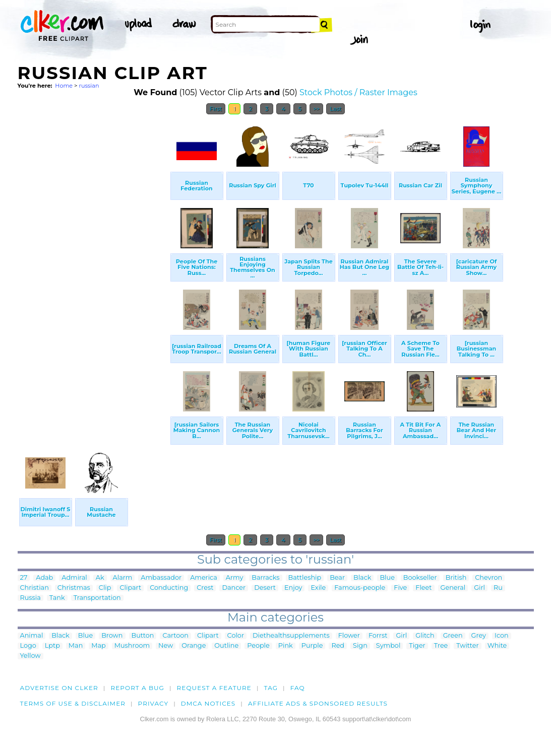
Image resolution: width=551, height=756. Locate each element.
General (453, 588)
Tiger (417, 646)
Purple (312, 646)
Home (64, 86)
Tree (441, 646)
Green (453, 636)
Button (143, 636)
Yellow (30, 656)
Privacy (154, 703)
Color (236, 636)
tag (271, 688)
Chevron (488, 578)
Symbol (388, 646)
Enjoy (293, 588)
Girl (479, 588)
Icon (502, 636)
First (216, 109)
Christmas (74, 588)
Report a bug (137, 688)
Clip (105, 588)
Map (98, 646)
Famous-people (360, 588)
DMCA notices (208, 703)
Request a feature (214, 688)
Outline (226, 646)
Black (362, 578)
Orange (194, 646)
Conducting (169, 588)
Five (400, 588)
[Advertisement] (93, 271)
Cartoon (175, 636)
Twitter (467, 646)
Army (234, 578)
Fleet (423, 588)
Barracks (265, 578)
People (258, 646)
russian (89, 86)
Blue (387, 578)
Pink (286, 646)
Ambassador (161, 578)
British (456, 578)
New (166, 646)
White (497, 646)
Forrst (378, 636)
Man (76, 646)
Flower (349, 636)
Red (338, 646)
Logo (28, 646)
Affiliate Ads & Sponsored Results (318, 703)
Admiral (74, 578)
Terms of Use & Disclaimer (73, 703)
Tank (57, 598)
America (204, 578)
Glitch (425, 636)
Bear (337, 578)
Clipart (130, 588)
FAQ (298, 688)
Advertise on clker (59, 688)
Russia (30, 598)
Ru (498, 588)
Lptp (52, 646)
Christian (35, 588)
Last (335, 109)
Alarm (123, 578)
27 (24, 578)
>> (316, 109)
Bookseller (420, 578)
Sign (360, 646)
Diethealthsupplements (291, 636)
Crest (205, 588)
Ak (100, 578)
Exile (318, 588)
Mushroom (132, 646)
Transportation (97, 598)
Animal (32, 636)
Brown (112, 636)
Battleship (305, 578)
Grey (479, 636)
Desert (265, 588)
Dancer (234, 588)
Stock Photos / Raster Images (358, 92)
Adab (44, 578)
